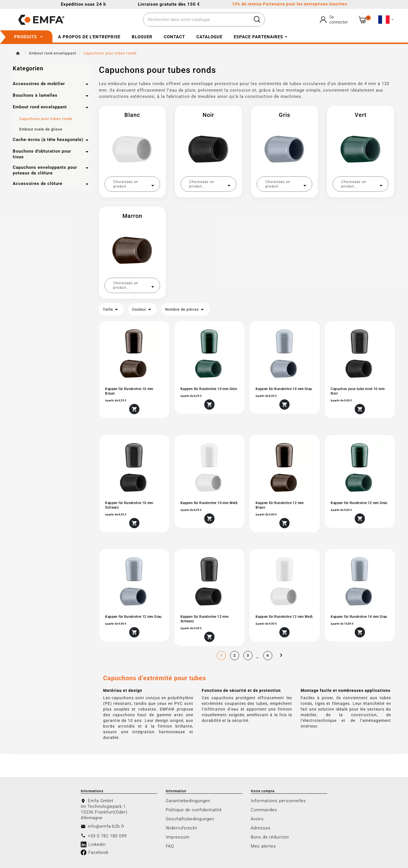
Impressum (178, 837)
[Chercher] (196, 20)
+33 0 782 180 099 (107, 836)
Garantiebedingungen (188, 800)
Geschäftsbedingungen (190, 819)
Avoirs (257, 819)
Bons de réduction (270, 837)
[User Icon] (335, 20)
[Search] (257, 19)
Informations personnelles (278, 800)
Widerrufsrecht (181, 828)
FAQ (170, 846)
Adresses (261, 828)
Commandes (264, 810)
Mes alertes (263, 846)
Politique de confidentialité (194, 810)
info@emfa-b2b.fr (106, 826)
